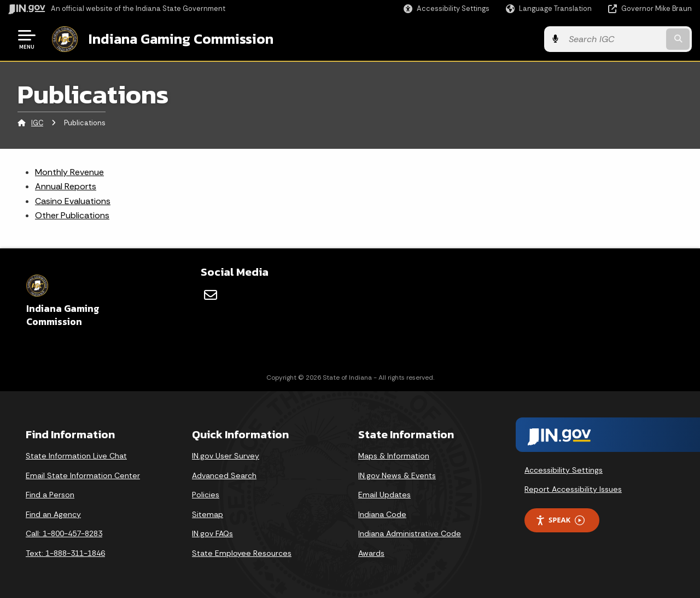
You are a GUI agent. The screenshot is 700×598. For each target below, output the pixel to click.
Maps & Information (394, 456)
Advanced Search (224, 475)
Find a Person (50, 495)
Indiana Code (382, 514)
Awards (371, 553)
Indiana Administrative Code (410, 533)
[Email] (211, 295)
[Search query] (614, 39)
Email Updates (384, 495)
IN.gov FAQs (212, 533)
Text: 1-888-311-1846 (65, 553)
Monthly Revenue (69, 172)
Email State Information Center (83, 475)
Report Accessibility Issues (573, 489)
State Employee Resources (242, 553)
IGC (37, 123)
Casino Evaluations (73, 201)
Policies (206, 495)
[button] (447, 8)
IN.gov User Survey (226, 456)
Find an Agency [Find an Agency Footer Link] (53, 514)
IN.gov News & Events (397, 475)
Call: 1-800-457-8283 (64, 533)
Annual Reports (66, 186)
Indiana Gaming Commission (181, 39)
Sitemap (208, 514)
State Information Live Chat (76, 456)
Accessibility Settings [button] (564, 470)
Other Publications (72, 215)
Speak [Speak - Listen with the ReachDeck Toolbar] (560, 520)
